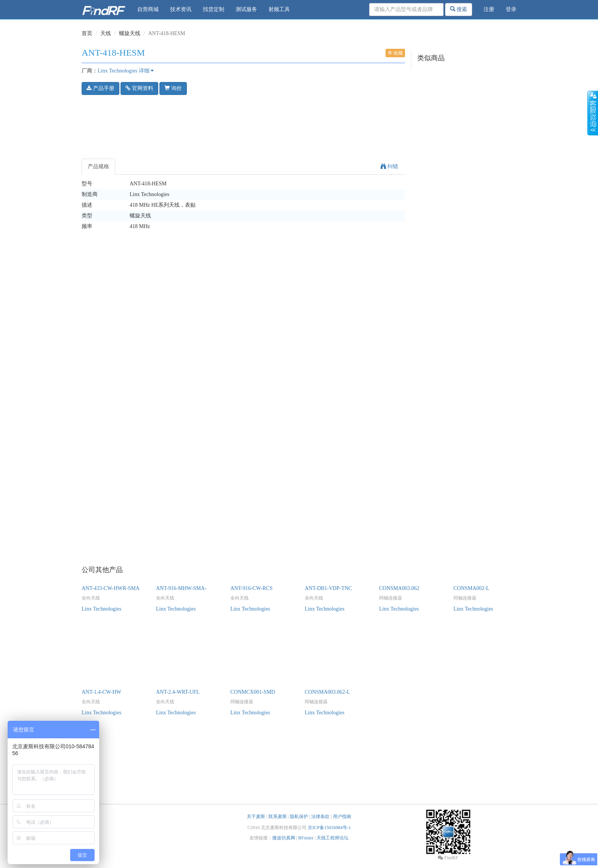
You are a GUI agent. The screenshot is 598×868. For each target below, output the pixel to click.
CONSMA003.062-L (327, 692)
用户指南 (342, 817)
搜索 (459, 9)
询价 (173, 88)
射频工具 (279, 9)
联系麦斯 (278, 817)
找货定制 (214, 9)
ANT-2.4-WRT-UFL (178, 692)
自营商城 (148, 9)
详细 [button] (146, 71)
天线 (106, 33)
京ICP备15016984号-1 (329, 828)
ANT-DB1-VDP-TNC (328, 588)
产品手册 (100, 88)
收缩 (593, 113)
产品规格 (98, 166)
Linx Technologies (117, 71)
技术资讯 (181, 9)
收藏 (395, 53)
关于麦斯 (256, 817)
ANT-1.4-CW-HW (101, 692)
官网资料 (139, 88)
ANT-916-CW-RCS (252, 588)
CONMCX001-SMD (253, 692)
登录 (511, 9)
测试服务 (246, 9)
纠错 (389, 166)
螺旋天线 (130, 33)
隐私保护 (299, 817)
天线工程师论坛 (333, 838)
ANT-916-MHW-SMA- (181, 588)
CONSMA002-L (471, 588)
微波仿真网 (284, 838)
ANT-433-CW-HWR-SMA (111, 588)
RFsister (306, 838)
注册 (489, 9)
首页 (87, 33)
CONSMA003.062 (399, 588)
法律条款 (320, 817)
